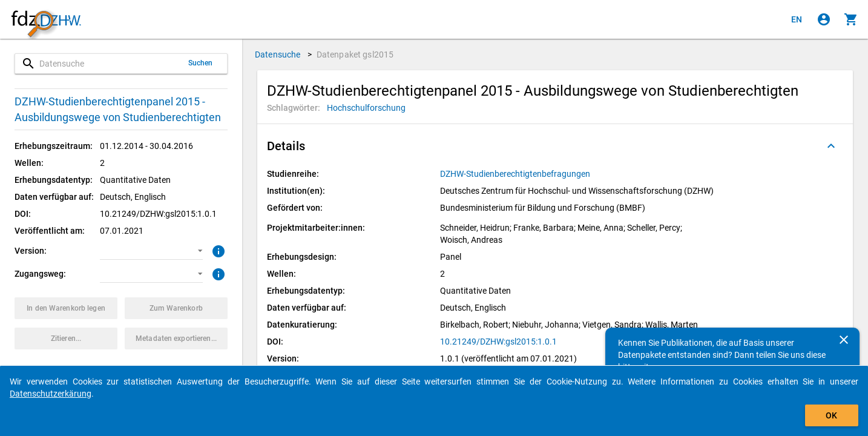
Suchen (201, 63)
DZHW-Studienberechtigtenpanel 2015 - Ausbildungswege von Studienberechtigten (118, 109)
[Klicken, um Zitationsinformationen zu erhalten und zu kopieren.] (66, 339)
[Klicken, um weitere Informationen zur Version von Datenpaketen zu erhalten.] (217, 250)
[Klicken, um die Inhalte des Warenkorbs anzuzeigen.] (851, 19)
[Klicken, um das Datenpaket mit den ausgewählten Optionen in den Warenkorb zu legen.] (66, 308)
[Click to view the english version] (797, 19)
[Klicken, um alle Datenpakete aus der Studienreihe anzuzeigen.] (516, 174)
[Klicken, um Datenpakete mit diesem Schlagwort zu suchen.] (366, 108)
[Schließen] (844, 340)
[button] (151, 251)
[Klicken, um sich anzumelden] (824, 19)
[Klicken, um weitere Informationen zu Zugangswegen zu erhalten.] (217, 273)
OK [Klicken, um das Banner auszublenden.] (831, 415)
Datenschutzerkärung (51, 394)
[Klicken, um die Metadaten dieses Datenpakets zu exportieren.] (176, 339)
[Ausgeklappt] (831, 146)
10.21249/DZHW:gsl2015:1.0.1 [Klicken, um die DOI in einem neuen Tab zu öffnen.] (498, 342)
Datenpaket (355, 54)
